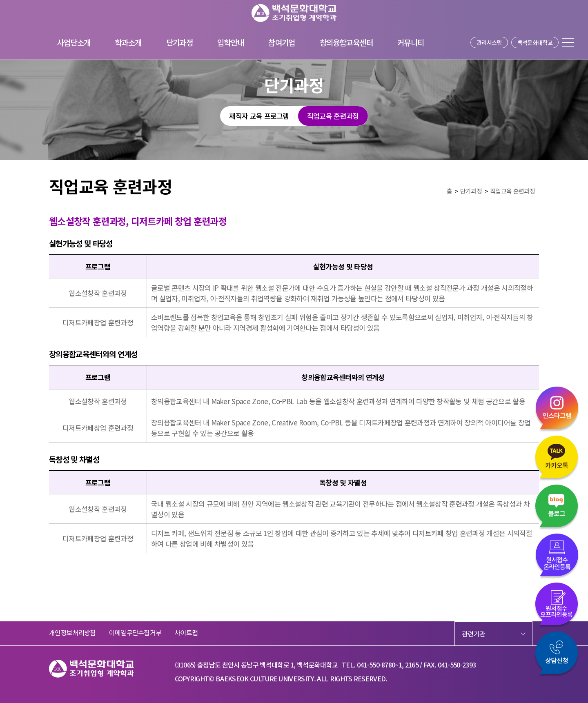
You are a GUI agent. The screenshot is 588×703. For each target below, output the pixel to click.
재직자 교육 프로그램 (259, 116)
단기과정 (179, 42)
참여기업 (282, 42)
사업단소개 (74, 42)
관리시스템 (489, 42)
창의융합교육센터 (346, 42)
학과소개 (128, 42)
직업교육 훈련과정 (333, 116)
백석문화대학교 (535, 42)
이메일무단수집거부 (135, 632)
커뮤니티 (411, 42)
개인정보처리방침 (72, 632)
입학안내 (231, 42)
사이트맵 (186, 632)
